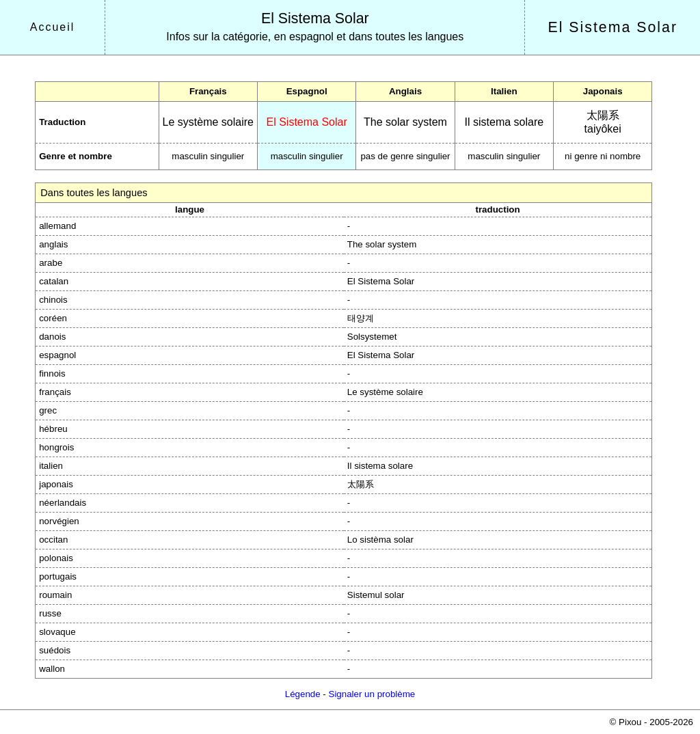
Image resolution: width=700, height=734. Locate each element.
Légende (303, 694)
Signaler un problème (372, 694)
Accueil (53, 27)
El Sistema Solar (315, 18)
